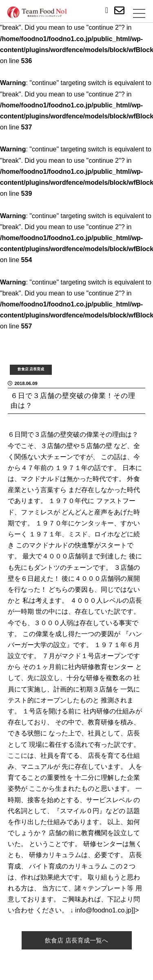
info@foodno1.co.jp (103, 910)
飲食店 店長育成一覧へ (76, 940)
